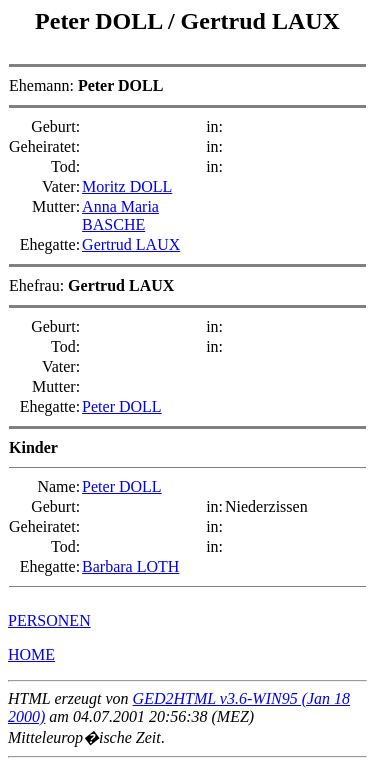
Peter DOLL (101, 21)
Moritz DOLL (127, 186)
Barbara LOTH (130, 566)
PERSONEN (49, 620)
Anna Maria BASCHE (120, 215)
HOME (31, 654)
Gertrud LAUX (260, 21)
